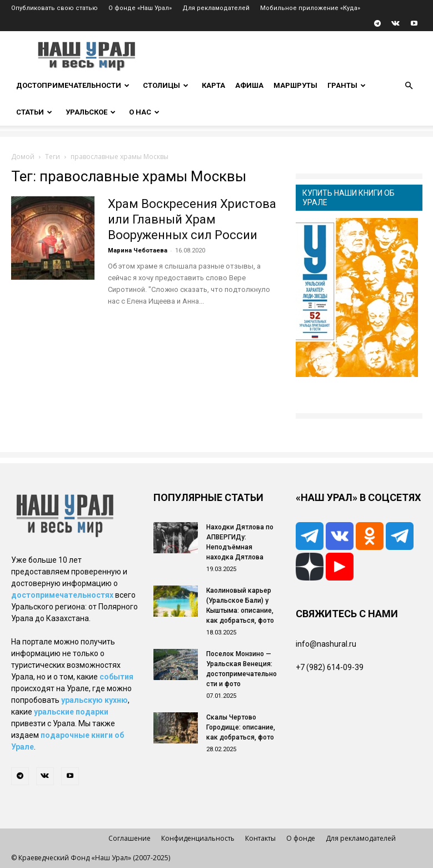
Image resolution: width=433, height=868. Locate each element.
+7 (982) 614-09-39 (330, 667)
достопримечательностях (62, 595)
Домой (23, 157)
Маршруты (295, 85)
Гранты (347, 85)
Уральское (91, 112)
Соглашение (130, 838)
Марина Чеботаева (138, 251)
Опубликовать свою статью (54, 8)
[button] (409, 86)
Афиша (249, 85)
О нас (144, 112)
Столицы (166, 85)
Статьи (34, 112)
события (116, 677)
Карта (213, 85)
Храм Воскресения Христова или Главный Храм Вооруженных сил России (192, 219)
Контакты (260, 838)
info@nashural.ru (326, 644)
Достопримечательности (73, 85)
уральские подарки (71, 712)
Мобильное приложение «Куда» (310, 8)
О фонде (301, 838)
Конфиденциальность (198, 838)
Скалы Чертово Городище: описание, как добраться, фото (241, 727)
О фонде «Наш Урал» (140, 8)
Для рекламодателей (216, 8)
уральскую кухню (94, 700)
